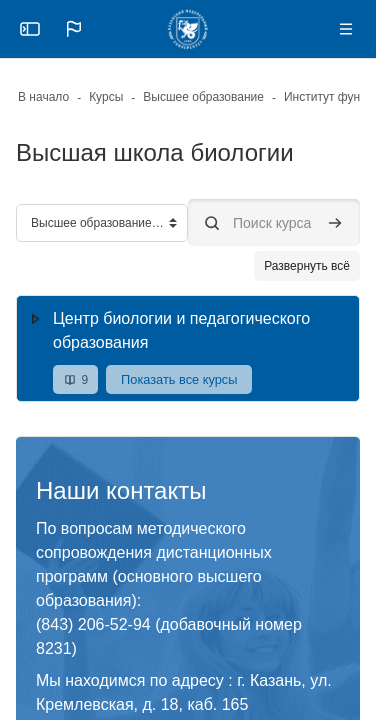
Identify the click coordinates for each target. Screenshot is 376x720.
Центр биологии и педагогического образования (181, 330)
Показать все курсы (179, 379)
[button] (74, 29)
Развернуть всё (307, 266)
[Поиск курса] (274, 222)
